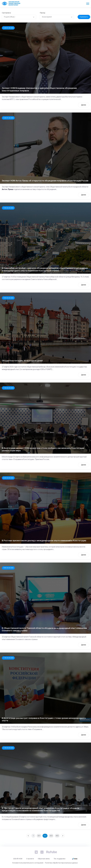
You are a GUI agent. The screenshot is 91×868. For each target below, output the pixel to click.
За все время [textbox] (47, 17)
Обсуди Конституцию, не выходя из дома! (22, 361)
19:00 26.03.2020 (8, 208)
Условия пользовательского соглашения (28, 863)
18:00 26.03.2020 (8, 298)
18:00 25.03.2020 (8, 568)
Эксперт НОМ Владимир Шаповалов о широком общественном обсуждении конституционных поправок (39, 89)
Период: (43, 13)
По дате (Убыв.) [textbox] (9, 17)
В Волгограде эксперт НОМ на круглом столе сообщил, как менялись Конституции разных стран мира (43, 449)
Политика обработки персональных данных (61, 863)
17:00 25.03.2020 (8, 658)
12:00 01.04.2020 (8, 28)
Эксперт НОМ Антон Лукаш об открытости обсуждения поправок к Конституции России (45, 181)
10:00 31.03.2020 (8, 118)
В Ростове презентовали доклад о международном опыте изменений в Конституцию (44, 541)
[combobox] (19, 17)
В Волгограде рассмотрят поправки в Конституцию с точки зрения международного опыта (44, 719)
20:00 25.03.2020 (8, 478)
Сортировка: (6, 13)
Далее (84, 105)
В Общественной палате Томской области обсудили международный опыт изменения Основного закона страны (44, 629)
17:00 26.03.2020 (8, 388)
